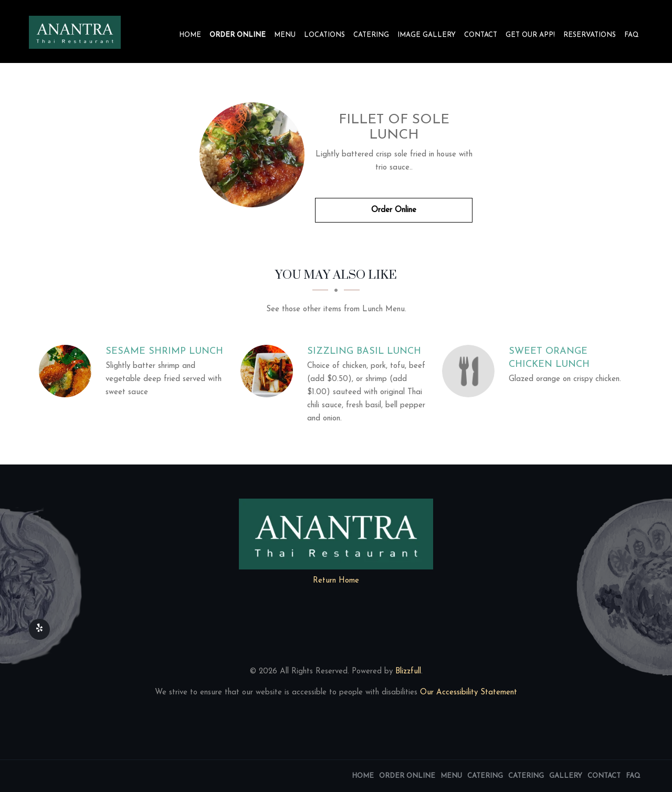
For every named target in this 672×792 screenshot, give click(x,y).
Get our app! (530, 35)
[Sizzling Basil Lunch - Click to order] (269, 371)
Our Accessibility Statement (467, 693)
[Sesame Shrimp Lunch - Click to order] (68, 371)
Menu (285, 35)
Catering (371, 35)
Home (190, 35)
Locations (324, 35)
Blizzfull (408, 672)
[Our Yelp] (39, 629)
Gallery (566, 776)
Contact (481, 35)
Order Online (238, 35)
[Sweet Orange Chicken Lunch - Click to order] (471, 371)
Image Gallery (427, 35)
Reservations (590, 35)
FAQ (632, 35)
